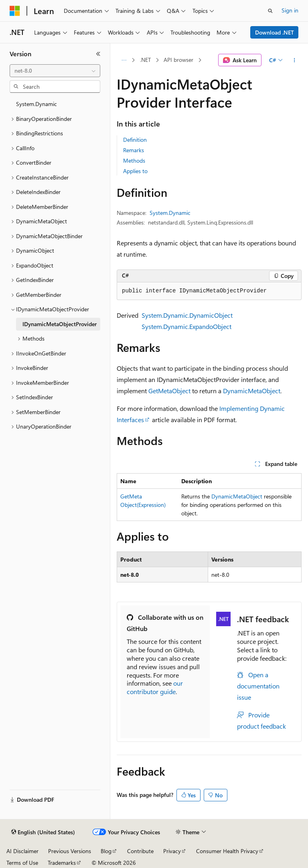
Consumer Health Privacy (227, 851)
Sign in (290, 10)
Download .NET (275, 32)
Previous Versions (70, 851)
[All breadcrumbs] (124, 60)
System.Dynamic (170, 213)
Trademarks (62, 863)
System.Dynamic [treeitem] (36, 104)
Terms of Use (22, 863)
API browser (178, 60)
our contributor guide (155, 687)
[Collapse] (98, 54)
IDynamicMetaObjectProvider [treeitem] (60, 324)
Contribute (140, 851)
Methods (134, 160)
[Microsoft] (15, 11)
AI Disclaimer (22, 851)
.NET (145, 60)
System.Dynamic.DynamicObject (187, 315)
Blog (106, 851)
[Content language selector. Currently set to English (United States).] (43, 832)
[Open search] (270, 11)
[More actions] (295, 60)
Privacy (172, 851)
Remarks (134, 150)
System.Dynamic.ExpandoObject (186, 326)
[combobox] (55, 71)
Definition (135, 140)
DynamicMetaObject (252, 391)
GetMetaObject (169, 391)
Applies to (135, 171)
